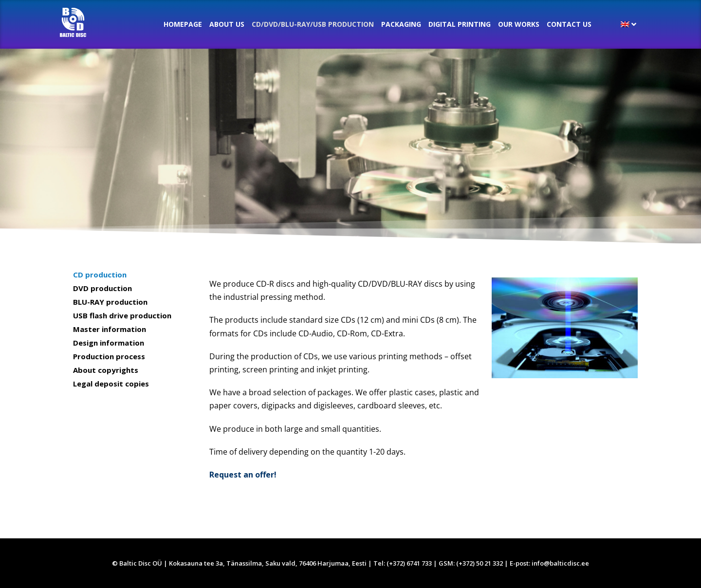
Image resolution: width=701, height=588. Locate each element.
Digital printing (460, 24)
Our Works (519, 24)
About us (227, 24)
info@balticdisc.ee (560, 563)
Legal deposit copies (111, 384)
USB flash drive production (122, 315)
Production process (109, 356)
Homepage (183, 24)
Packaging (401, 24)
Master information (110, 329)
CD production (100, 275)
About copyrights (106, 370)
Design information (109, 343)
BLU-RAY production (110, 302)
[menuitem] (628, 24)
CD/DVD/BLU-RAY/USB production (313, 24)
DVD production (102, 288)
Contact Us (569, 24)
